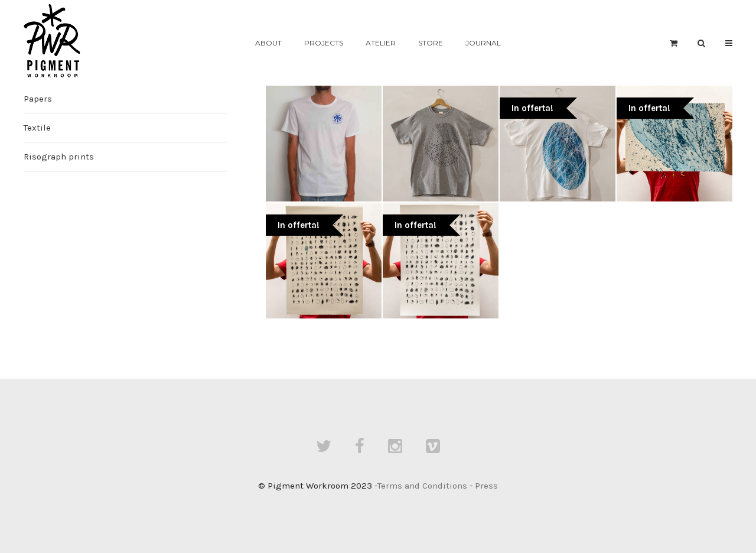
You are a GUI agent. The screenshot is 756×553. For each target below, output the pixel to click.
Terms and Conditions (422, 486)
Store (431, 43)
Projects (324, 43)
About (268, 43)
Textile (37, 128)
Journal (483, 43)
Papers (38, 99)
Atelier (381, 43)
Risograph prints (59, 157)
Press (486, 486)
